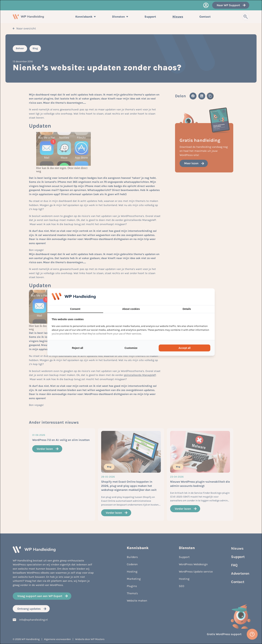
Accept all (184, 348)
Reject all (77, 348)
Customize (131, 348)
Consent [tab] (75, 309)
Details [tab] (187, 309)
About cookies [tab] (131, 309)
